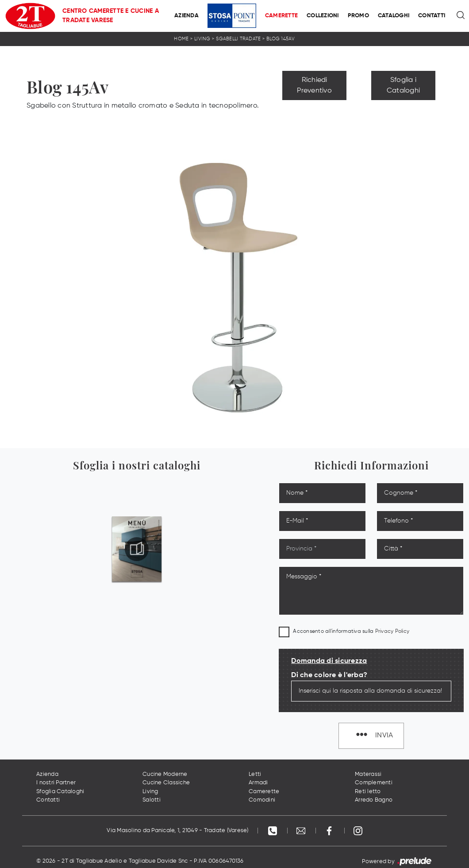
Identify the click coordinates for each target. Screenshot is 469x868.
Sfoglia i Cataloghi (403, 85)
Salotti (152, 800)
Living (202, 39)
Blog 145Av (281, 39)
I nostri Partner (56, 783)
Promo (358, 16)
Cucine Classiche (166, 783)
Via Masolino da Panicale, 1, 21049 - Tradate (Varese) (177, 831)
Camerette (281, 16)
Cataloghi (394, 16)
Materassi (368, 774)
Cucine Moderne (165, 774)
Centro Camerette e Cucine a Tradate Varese (111, 16)
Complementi (374, 783)
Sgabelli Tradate (238, 39)
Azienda (186, 16)
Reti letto (368, 792)
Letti (255, 774)
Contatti (432, 16)
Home (181, 39)
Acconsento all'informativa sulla (351, 632)
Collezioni (323, 16)
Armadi (258, 783)
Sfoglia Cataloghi (60, 792)
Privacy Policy (392, 632)
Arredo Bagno (374, 800)
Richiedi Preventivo (314, 85)
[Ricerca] (461, 16)
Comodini (262, 800)
